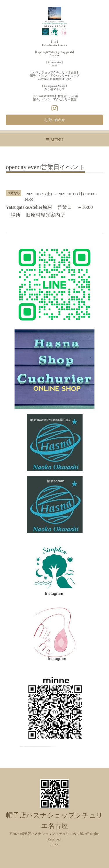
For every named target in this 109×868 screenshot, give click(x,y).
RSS (55, 845)
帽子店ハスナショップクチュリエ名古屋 (52, 834)
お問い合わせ (55, 120)
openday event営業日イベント (45, 167)
